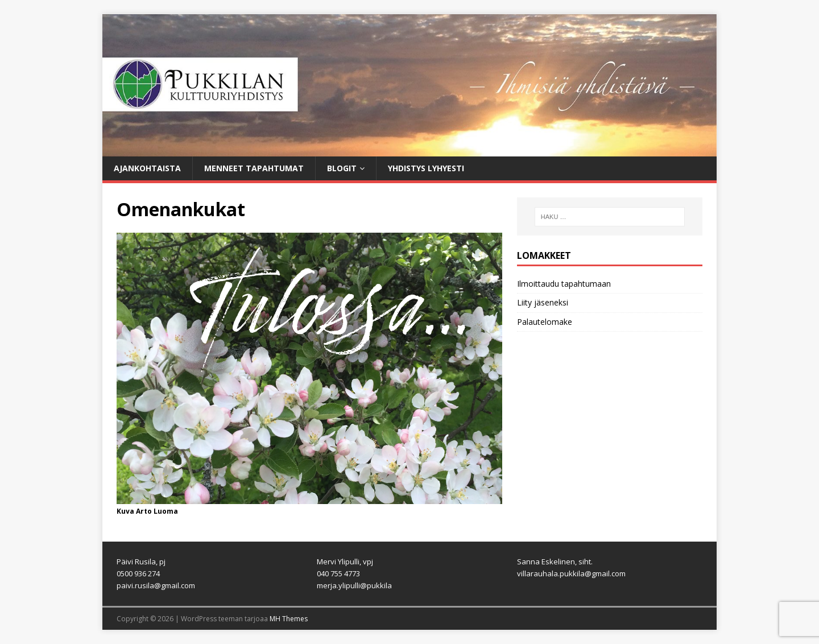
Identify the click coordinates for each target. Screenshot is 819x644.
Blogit (342, 168)
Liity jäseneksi (543, 302)
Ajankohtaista (147, 168)
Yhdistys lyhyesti (426, 168)
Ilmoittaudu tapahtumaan (564, 284)
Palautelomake (545, 322)
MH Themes (289, 619)
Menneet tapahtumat (254, 168)
